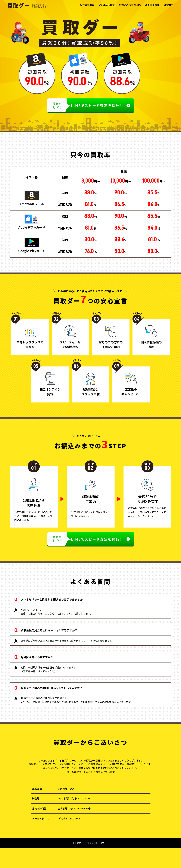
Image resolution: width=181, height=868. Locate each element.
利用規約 (77, 843)
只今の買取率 (87, 5)
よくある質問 (152, 5)
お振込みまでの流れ (130, 5)
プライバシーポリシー (98, 843)
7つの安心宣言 (107, 5)
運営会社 (169, 5)
